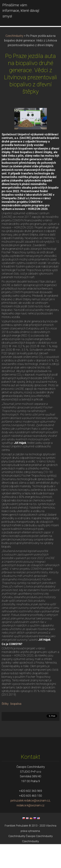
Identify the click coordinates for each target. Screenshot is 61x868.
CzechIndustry (14, 60)
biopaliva (16, 728)
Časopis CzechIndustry (39, 860)
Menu (52, 7)
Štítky (5, 728)
